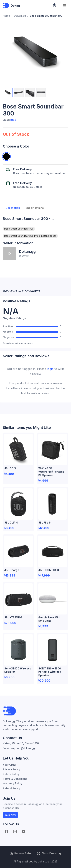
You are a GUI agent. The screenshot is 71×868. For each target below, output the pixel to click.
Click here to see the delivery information (39, 173)
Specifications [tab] (35, 208)
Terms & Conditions (15, 779)
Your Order (10, 765)
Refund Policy (12, 788)
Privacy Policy (12, 769)
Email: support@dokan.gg (19, 748)
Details (38, 187)
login (50, 369)
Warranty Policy (13, 783)
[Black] (6, 156)
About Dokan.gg (49, 854)
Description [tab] (13, 208)
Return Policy (11, 774)
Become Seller (21, 854)
